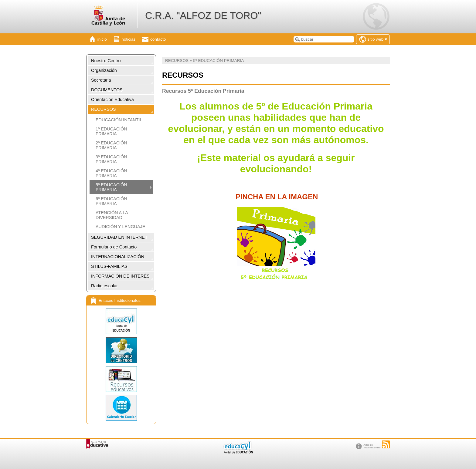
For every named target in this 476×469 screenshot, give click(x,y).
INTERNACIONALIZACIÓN (118, 257)
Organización (104, 70)
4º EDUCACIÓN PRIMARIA (111, 173)
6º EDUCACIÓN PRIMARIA (111, 201)
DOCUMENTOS (107, 90)
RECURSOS (104, 109)
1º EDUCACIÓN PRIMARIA (111, 131)
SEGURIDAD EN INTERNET (119, 237)
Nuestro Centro (106, 61)
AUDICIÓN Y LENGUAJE (120, 227)
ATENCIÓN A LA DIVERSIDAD (112, 215)
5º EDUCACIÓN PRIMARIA (111, 187)
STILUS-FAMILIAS (109, 266)
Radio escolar (104, 286)
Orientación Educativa (112, 100)
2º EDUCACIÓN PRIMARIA (111, 145)
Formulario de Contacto (114, 247)
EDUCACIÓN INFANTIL (119, 120)
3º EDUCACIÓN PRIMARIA (111, 159)
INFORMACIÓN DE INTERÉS (120, 276)
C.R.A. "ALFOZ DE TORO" (203, 15)
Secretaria (101, 80)
